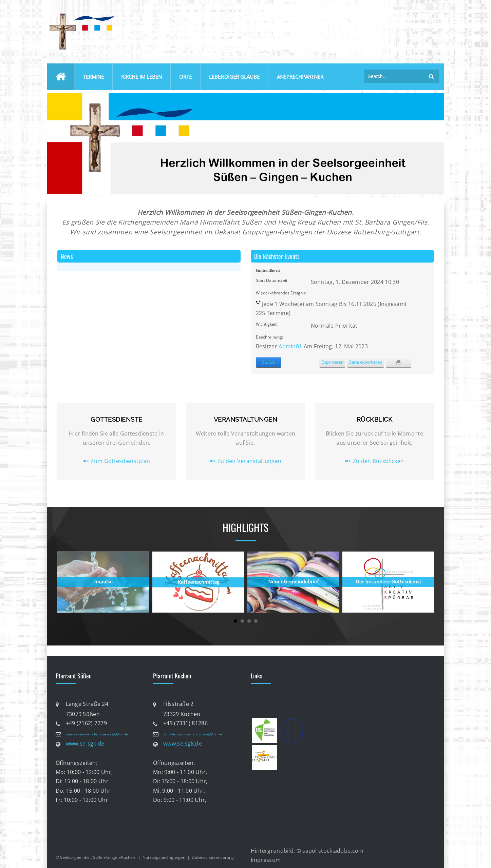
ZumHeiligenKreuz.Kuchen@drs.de (193, 734)
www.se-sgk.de (85, 744)
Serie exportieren (366, 362)
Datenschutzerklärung (213, 857)
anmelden (432, 13)
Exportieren (332, 362)
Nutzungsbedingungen (164, 857)
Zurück (268, 362)
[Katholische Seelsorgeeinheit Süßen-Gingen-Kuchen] (81, 15)
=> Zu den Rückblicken (374, 461)
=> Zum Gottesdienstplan (117, 461)
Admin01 (290, 346)
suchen (431, 76)
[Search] (395, 76)
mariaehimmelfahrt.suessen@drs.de (97, 734)
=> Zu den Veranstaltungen (246, 461)
